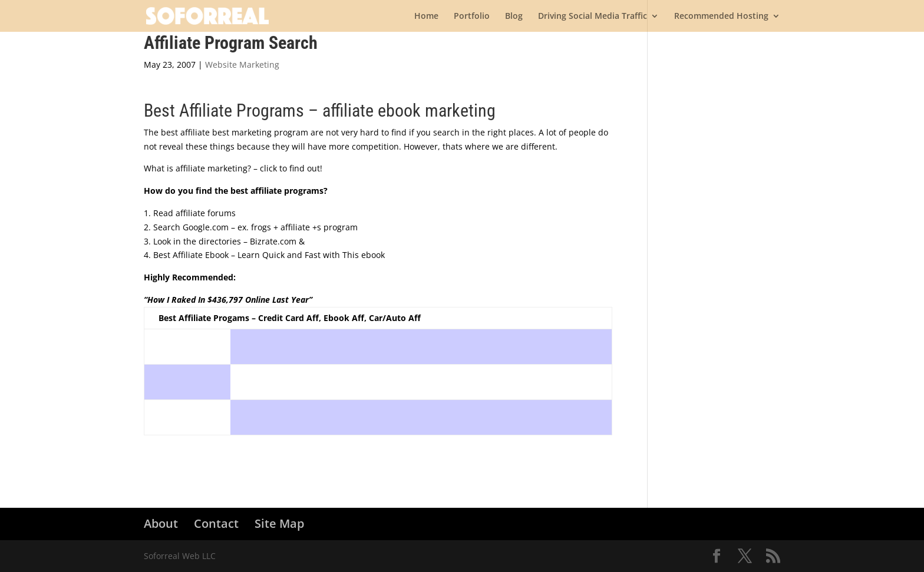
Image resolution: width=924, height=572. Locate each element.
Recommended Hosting (721, 16)
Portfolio (472, 16)
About (161, 523)
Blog (514, 16)
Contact (216, 523)
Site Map (279, 523)
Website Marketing (242, 65)
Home (426, 16)
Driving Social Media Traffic (593, 16)
